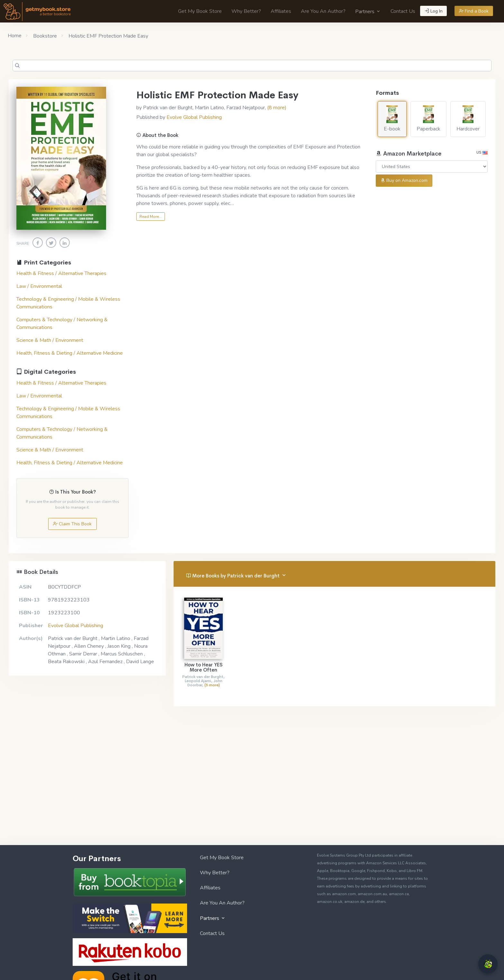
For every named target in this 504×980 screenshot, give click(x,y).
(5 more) (212, 685)
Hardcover (468, 119)
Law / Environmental (39, 286)
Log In (434, 11)
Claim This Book (72, 524)
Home (15, 36)
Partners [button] (368, 12)
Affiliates (281, 11)
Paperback (428, 119)
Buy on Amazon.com (404, 180)
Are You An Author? (323, 11)
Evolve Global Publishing (194, 117)
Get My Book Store (200, 11)
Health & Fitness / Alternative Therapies (61, 273)
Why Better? (246, 11)
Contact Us (403, 11)
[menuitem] (200, 11)
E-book (392, 119)
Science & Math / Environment (50, 340)
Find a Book (474, 11)
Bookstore (44, 36)
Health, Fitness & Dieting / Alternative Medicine (70, 353)
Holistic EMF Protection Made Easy (108, 36)
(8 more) (277, 108)
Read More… (150, 217)
